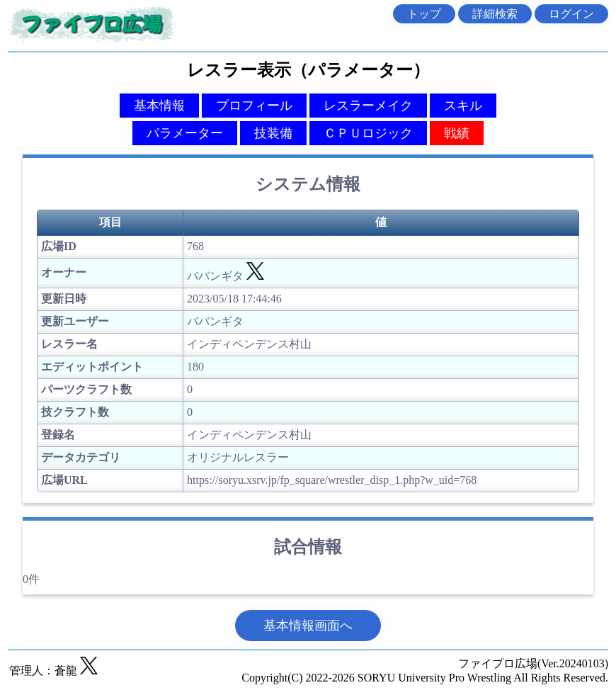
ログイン (571, 14)
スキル (463, 106)
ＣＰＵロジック (368, 133)
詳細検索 (495, 14)
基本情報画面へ (308, 626)
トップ (424, 14)
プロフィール (254, 106)
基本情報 (159, 106)
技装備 (273, 133)
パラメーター (185, 133)
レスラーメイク (368, 106)
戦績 (457, 133)
